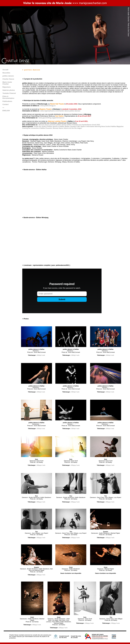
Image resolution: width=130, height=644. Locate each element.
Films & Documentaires (8, 97)
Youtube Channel (9, 93)
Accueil (5, 70)
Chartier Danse (8, 79)
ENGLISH (6, 111)
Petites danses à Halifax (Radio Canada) (62, 126)
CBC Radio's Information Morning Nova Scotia (93, 126)
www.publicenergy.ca (48, 106)
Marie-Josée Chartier (7, 83)
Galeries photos (9, 90)
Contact (6, 104)
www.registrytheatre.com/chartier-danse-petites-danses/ (60, 111)
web (44, 355)
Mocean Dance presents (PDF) (55, 125)
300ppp (39, 465)
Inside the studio (40, 126)
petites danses (8, 76)
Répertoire (7, 87)
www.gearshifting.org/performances (52, 118)
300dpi (39, 355)
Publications (7, 101)
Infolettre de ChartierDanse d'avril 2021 (86, 125)
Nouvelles (6, 73)
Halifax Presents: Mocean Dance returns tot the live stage (61, 128)
